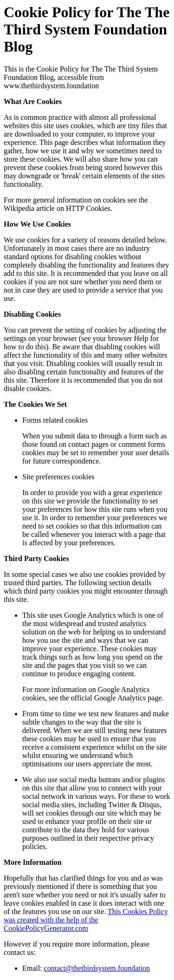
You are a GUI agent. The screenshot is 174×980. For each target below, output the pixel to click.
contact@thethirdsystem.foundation (97, 968)
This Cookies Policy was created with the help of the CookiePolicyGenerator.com (86, 920)
